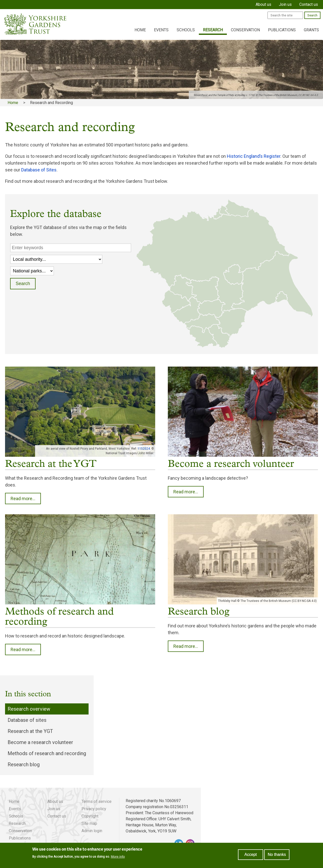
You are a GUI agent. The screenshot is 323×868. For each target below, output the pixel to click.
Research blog (24, 764)
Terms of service (97, 801)
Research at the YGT (30, 731)
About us (55, 801)
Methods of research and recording (47, 753)
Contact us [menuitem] (309, 4)
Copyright (90, 816)
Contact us (57, 816)
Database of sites (27, 720)
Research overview (29, 709)
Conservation (245, 30)
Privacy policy (94, 809)
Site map (89, 823)
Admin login (92, 831)
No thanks (277, 854)
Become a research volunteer (40, 742)
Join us (54, 809)
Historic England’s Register (254, 156)
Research (213, 30)
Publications (282, 30)
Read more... (23, 499)
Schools (186, 30)
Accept (251, 854)
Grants (311, 30)
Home (140, 30)
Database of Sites (39, 170)
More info (118, 857)
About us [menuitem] (263, 4)
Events (161, 30)
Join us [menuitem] (285, 4)
